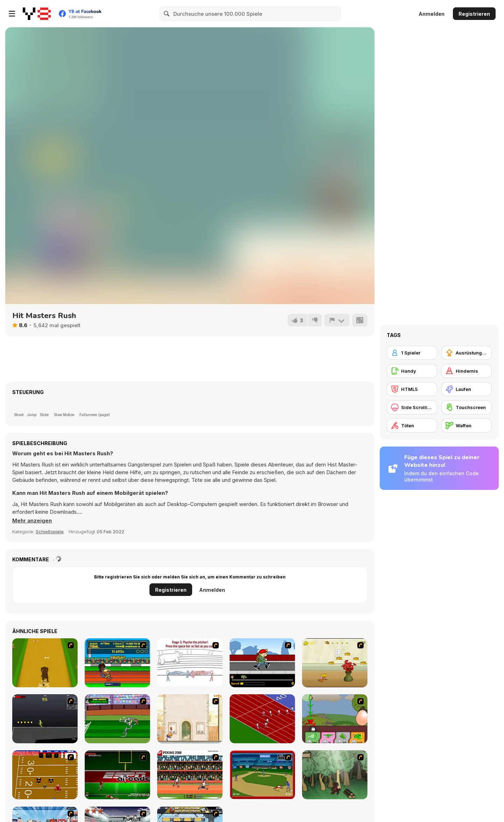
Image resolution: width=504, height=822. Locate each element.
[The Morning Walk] (190, 719)
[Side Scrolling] (412, 407)
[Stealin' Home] (262, 775)
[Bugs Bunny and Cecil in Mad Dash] (117, 719)
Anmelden (432, 14)
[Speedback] (117, 775)
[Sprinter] (262, 719)
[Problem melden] (337, 320)
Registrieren (474, 14)
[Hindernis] (467, 371)
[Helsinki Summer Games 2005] (117, 663)
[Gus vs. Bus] (262, 663)
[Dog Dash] (45, 663)
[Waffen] (467, 426)
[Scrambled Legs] (45, 775)
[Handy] (412, 371)
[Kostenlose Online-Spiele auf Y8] (37, 14)
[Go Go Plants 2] (335, 719)
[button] (32, 521)
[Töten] (412, 426)
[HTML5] (412, 389)
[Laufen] (467, 389)
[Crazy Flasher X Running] (45, 719)
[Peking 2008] (190, 775)
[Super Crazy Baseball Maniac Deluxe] (190, 663)
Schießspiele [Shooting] (50, 532)
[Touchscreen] (467, 407)
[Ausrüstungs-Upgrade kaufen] (467, 353)
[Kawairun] (335, 775)
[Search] (167, 14)
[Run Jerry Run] (335, 663)
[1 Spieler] (412, 353)
